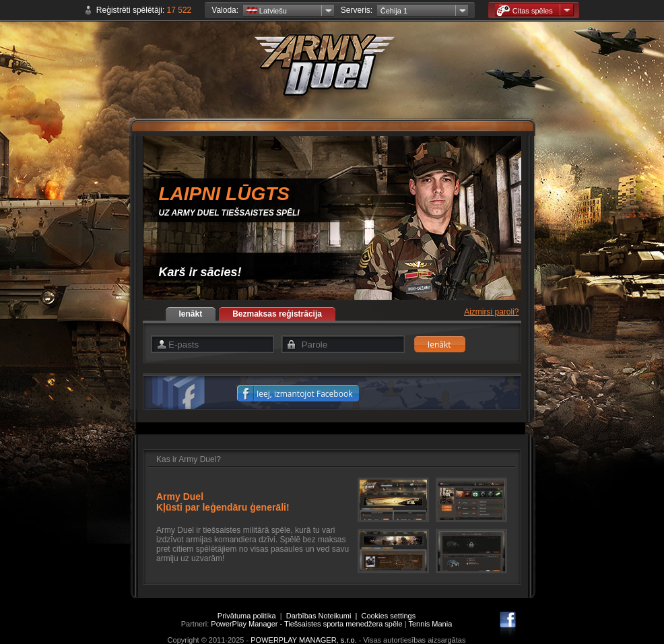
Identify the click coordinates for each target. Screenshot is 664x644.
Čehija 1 (394, 11)
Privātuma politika (247, 616)
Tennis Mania (430, 624)
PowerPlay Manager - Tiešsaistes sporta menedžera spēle (306, 624)
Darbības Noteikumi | (324, 616)
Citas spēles (525, 10)
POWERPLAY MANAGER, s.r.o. (303, 640)
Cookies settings (388, 616)
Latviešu (267, 11)
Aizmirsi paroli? (491, 312)
